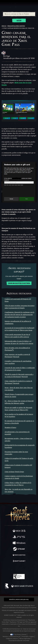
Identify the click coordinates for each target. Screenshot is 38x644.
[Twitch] (13, 568)
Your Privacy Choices (20, 635)
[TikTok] (29, 568)
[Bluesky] (33, 568)
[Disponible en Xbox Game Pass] (19, 555)
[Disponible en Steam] (19, 549)
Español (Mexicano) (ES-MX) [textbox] (19, 599)
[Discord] (25, 568)
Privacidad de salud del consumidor (19, 641)
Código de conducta (12, 639)
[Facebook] (4, 568)
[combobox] (19, 14)
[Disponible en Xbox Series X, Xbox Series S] (19, 531)
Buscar (19, 21)
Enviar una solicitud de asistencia (19, 283)
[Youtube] (19, 568)
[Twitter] (8, 568)
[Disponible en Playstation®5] (19, 537)
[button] (19, 599)
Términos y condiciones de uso (11, 637)
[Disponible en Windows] (19, 543)
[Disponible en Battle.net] (19, 561)
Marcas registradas (25, 639)
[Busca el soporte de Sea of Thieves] (19, 14)
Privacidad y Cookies (28, 637)
